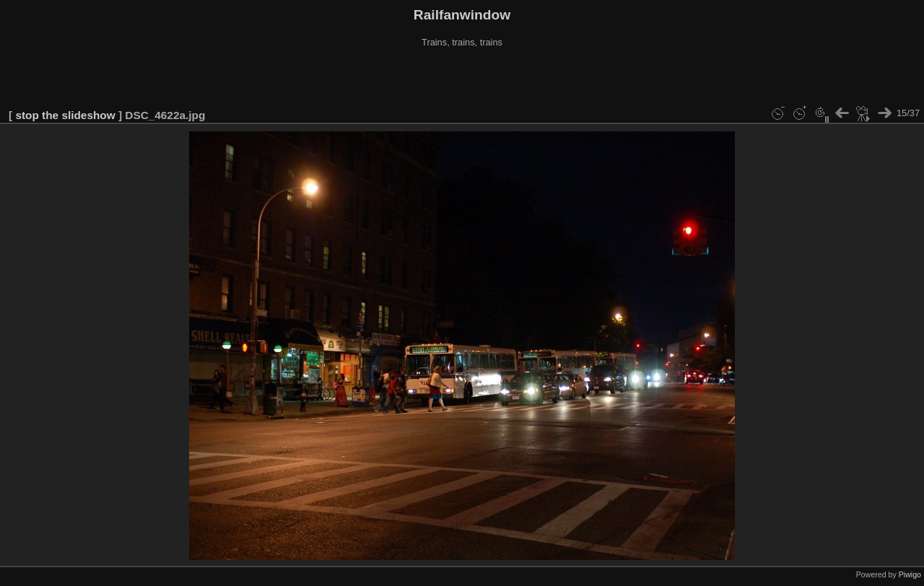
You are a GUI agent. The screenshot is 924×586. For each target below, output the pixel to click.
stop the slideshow (65, 115)
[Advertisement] (462, 79)
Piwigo (910, 574)
